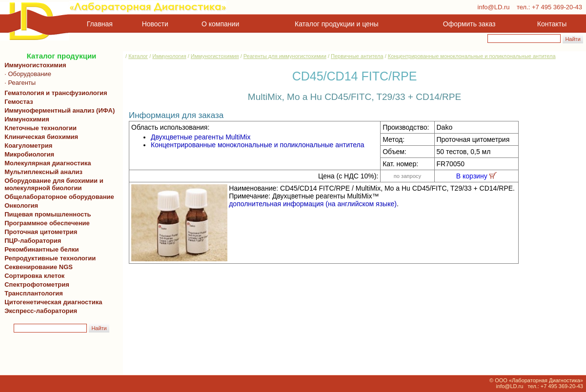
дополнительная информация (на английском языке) (313, 204)
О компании (219, 24)
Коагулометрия (28, 146)
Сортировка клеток (33, 276)
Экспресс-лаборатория (41, 311)
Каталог (138, 56)
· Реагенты (18, 83)
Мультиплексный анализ (43, 172)
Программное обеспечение (47, 223)
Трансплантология (32, 293)
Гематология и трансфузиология (54, 93)
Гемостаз (19, 102)
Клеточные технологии (39, 128)
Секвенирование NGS (37, 267)
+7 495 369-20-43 (557, 7)
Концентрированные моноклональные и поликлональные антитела (472, 56)
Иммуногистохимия (34, 65)
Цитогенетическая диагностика (51, 302)
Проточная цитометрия (39, 232)
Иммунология (169, 56)
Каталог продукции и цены (336, 24)
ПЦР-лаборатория (31, 241)
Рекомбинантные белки (40, 249)
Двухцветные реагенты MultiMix (201, 137)
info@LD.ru (494, 7)
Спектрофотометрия (37, 284)
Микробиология (29, 154)
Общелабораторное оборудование (58, 197)
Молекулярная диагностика (46, 163)
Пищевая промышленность (48, 214)
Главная (100, 24)
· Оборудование (26, 74)
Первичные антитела (357, 56)
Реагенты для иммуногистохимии (285, 56)
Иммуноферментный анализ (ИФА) (58, 110)
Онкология (21, 206)
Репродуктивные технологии (48, 258)
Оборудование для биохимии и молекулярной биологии (52, 184)
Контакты (552, 24)
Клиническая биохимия (40, 137)
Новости (155, 24)
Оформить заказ (469, 24)
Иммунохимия (27, 119)
